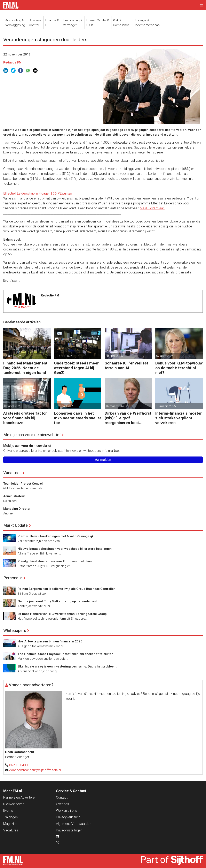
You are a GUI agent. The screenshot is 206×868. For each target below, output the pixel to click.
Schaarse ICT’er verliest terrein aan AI (126, 365)
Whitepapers (15, 631)
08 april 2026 (114, 356)
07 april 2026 (165, 356)
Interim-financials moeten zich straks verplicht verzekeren (179, 418)
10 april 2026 (63, 356)
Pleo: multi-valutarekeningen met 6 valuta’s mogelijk (56, 536)
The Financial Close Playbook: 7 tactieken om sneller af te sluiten (65, 654)
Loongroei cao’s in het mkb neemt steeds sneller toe (78, 418)
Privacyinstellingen (69, 830)
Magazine (10, 824)
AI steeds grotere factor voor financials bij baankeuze (25, 418)
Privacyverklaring (68, 817)
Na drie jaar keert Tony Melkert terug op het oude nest (57, 601)
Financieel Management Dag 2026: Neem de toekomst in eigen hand (25, 368)
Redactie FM (12, 62)
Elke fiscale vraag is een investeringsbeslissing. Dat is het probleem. (67, 666)
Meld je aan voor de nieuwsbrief (32, 435)
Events (8, 811)
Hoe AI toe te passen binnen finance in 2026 (50, 641)
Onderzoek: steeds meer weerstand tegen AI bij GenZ (76, 368)
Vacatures (12, 473)
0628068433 (18, 765)
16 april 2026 (13, 356)
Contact (62, 797)
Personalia (13, 578)
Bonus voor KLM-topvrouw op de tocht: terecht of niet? (179, 368)
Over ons (62, 804)
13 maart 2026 (166, 406)
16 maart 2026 (115, 406)
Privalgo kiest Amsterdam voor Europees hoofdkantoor (58, 561)
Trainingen (10, 817)
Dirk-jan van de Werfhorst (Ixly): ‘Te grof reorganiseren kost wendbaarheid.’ (128, 418)
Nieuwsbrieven (14, 804)
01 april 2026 (13, 406)
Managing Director (17, 509)
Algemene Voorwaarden (74, 824)
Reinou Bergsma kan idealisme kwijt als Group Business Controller (66, 589)
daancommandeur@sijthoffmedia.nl (35, 770)
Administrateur (14, 496)
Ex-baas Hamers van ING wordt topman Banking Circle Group (62, 614)
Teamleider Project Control (23, 484)
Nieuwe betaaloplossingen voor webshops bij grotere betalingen (65, 549)
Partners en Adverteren (20, 797)
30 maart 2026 (65, 406)
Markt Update (15, 525)
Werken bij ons (66, 811)
